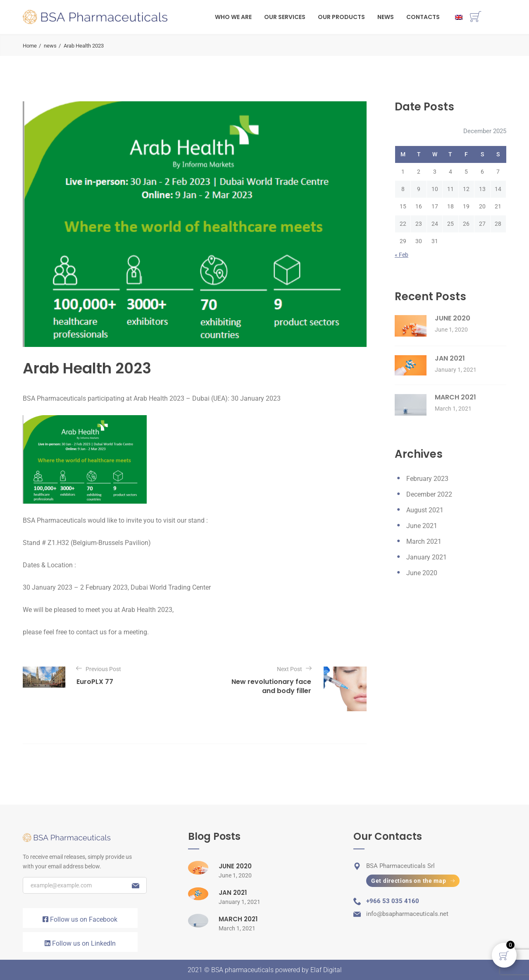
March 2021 (424, 541)
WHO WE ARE (233, 17)
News (386, 17)
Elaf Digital (326, 970)
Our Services (285, 17)
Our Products (341, 17)
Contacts (423, 17)
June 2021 (422, 526)
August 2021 (425, 510)
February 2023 (427, 479)
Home (30, 46)
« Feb (402, 255)
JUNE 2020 (453, 318)
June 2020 (422, 573)
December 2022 (429, 494)
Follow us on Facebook (80, 919)
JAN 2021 (450, 358)
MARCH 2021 (455, 397)
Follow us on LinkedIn (80, 943)
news (50, 46)
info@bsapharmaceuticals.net (407, 914)
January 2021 (427, 557)
